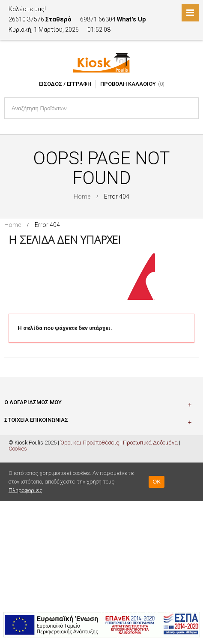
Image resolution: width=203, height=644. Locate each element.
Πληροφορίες (25, 490)
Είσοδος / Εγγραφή (65, 84)
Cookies (18, 449)
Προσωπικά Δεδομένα (150, 443)
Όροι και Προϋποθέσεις (90, 443)
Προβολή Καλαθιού (128, 84)
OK (157, 482)
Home (82, 197)
